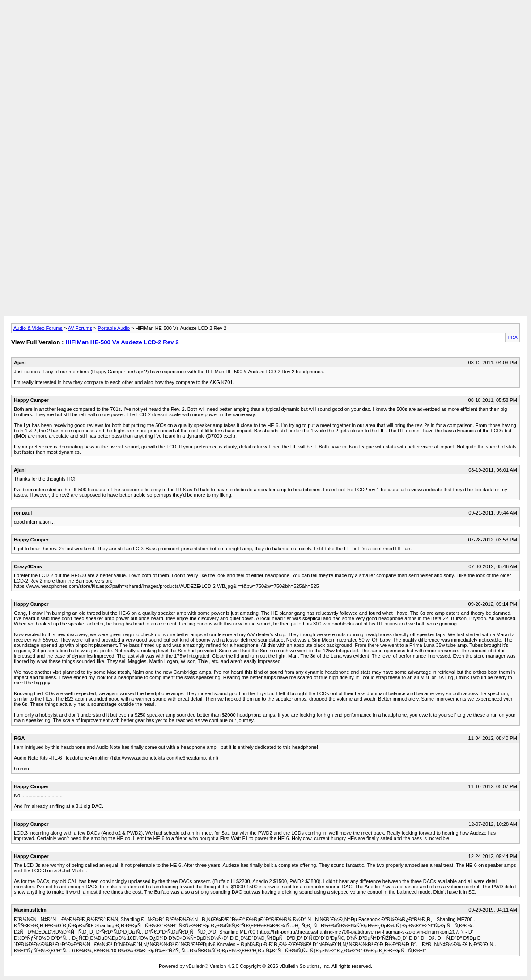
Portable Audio (114, 328)
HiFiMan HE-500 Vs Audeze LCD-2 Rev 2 (122, 342)
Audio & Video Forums (38, 328)
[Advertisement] (266, 24)
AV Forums (80, 328)
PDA (512, 338)
